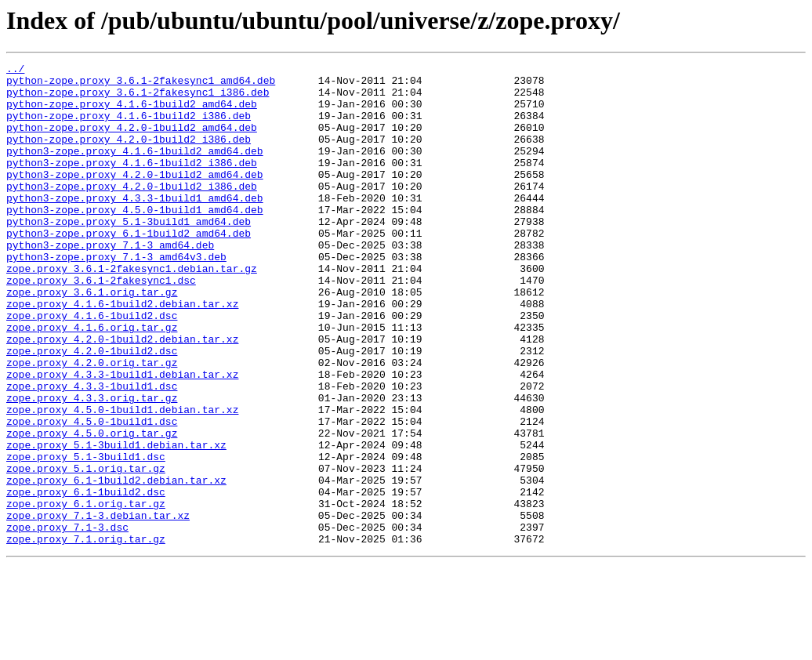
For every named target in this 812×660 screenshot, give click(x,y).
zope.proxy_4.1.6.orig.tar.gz (92, 381)
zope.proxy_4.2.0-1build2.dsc (92, 409)
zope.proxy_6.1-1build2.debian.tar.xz (116, 564)
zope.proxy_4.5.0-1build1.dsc (92, 494)
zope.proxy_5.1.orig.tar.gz (86, 550)
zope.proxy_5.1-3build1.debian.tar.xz (116, 522)
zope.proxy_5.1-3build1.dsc (86, 536)
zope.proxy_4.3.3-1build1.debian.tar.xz (122, 437)
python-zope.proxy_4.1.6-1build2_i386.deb (129, 127)
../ (15, 71)
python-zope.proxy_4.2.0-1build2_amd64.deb (132, 141)
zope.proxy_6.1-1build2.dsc (86, 578)
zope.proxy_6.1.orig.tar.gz (86, 593)
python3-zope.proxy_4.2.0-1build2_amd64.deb (135, 198)
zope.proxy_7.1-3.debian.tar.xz (98, 607)
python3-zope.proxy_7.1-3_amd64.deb (110, 282)
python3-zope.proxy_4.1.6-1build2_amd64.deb (135, 169)
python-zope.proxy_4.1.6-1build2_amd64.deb (132, 113)
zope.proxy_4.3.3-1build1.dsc (92, 451)
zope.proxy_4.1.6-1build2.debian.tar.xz (122, 353)
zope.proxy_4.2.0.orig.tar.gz (92, 423)
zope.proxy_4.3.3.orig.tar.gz (92, 466)
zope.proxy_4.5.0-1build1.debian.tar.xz (122, 480)
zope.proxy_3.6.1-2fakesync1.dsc (101, 325)
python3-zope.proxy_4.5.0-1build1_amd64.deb (135, 240)
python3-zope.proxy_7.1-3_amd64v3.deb (116, 296)
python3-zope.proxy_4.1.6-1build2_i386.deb (132, 183)
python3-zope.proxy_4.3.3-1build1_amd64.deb (135, 226)
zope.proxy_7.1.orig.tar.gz (86, 635)
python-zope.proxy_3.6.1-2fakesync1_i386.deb (138, 99)
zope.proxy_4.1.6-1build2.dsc (92, 367)
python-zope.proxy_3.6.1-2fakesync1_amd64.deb (141, 85)
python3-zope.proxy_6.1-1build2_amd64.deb (129, 268)
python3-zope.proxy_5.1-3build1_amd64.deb (129, 254)
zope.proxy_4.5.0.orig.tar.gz (92, 508)
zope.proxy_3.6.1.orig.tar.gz (92, 339)
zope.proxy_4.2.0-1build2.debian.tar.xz (122, 395)
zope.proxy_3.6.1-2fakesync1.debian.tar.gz (132, 310)
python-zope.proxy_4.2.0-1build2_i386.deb (129, 155)
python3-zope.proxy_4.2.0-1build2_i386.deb (132, 212)
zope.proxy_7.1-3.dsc (67, 621)
